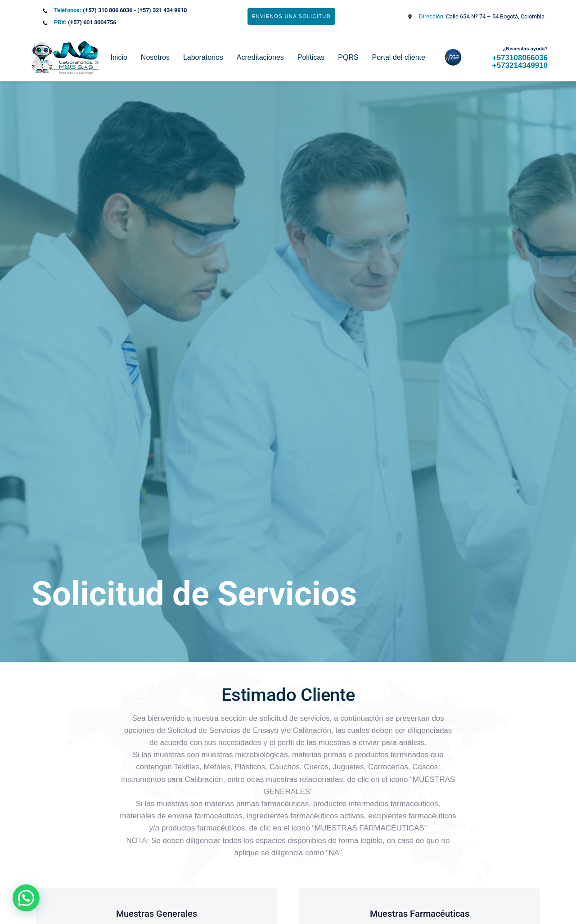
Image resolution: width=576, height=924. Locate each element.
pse (447, 57)
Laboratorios (203, 57)
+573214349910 (520, 65)
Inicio (119, 57)
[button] (26, 898)
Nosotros (155, 57)
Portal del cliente (399, 57)
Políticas (311, 57)
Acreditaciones (260, 57)
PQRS (348, 57)
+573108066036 (520, 58)
